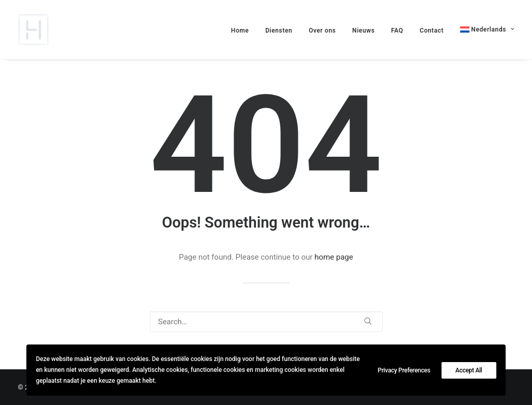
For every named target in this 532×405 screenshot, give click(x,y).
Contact (432, 31)
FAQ (397, 31)
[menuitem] (484, 29)
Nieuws (363, 31)
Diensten (279, 31)
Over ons (322, 31)
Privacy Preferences (404, 370)
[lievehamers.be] (33, 29)
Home (240, 31)
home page (334, 257)
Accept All (469, 370)
